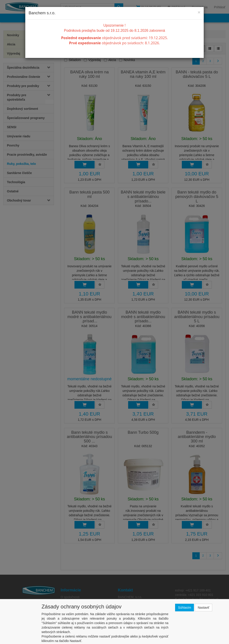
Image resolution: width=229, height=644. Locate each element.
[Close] (199, 12)
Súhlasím (184, 608)
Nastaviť (204, 608)
